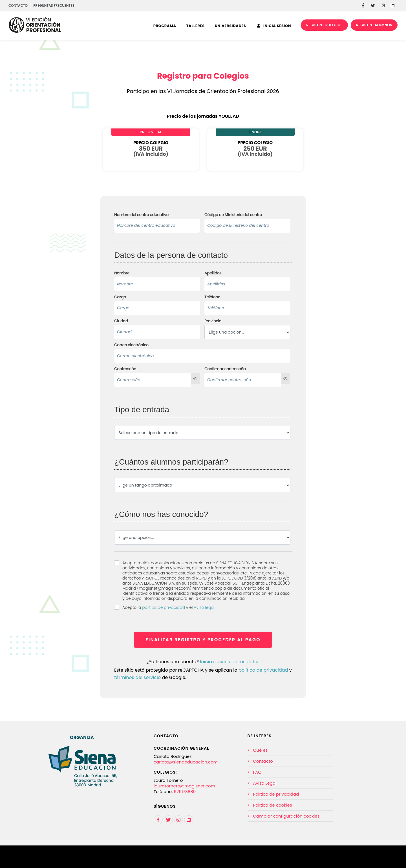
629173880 (185, 792)
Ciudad (121, 321)
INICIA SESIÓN (274, 26)
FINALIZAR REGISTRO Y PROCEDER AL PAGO (203, 640)
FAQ (257, 772)
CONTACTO (18, 5)
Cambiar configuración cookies (286, 816)
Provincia (213, 321)
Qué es (261, 750)
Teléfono (212, 297)
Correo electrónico (131, 345)
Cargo (120, 297)
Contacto (263, 761)
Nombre (122, 273)
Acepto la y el (168, 607)
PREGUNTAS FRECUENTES (54, 5)
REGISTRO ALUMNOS (374, 25)
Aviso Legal (265, 783)
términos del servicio (137, 677)
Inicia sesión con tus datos (230, 662)
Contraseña (125, 369)
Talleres (196, 26)
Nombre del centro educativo (141, 215)
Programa (165, 26)
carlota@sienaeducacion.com (186, 762)
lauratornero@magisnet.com (184, 786)
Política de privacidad (276, 794)
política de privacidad (164, 607)
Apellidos (213, 273)
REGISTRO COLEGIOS (324, 25)
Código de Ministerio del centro (233, 215)
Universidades (230, 26)
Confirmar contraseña (225, 369)
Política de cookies (273, 805)
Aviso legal (204, 607)
